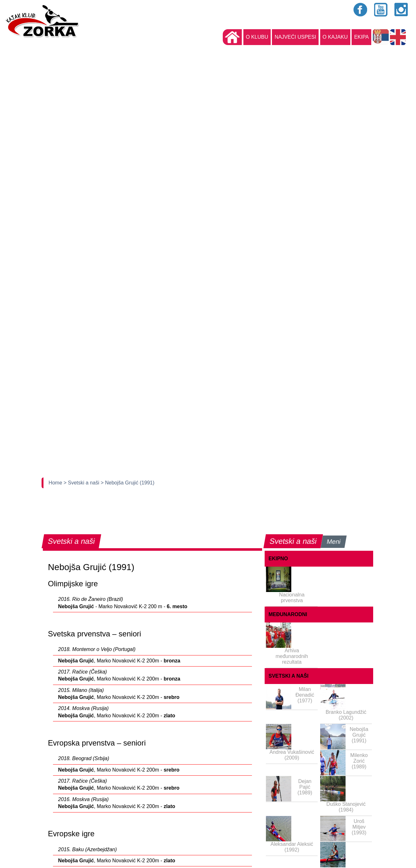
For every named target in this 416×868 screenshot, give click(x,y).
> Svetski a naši (82, 483)
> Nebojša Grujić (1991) (127, 483)
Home (56, 483)
